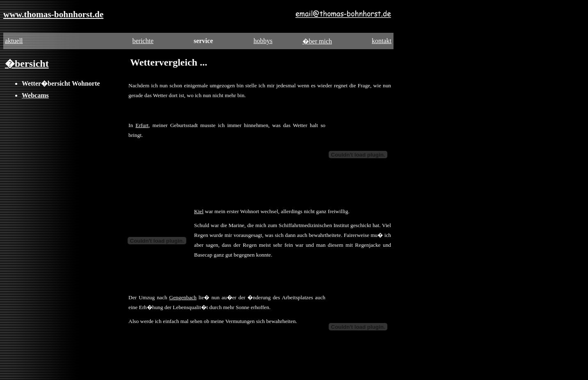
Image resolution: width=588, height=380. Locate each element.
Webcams (35, 95)
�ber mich (317, 41)
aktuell (14, 41)
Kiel (199, 211)
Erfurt (142, 125)
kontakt (382, 41)
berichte (143, 41)
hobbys (263, 41)
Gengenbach (183, 297)
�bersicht (27, 64)
